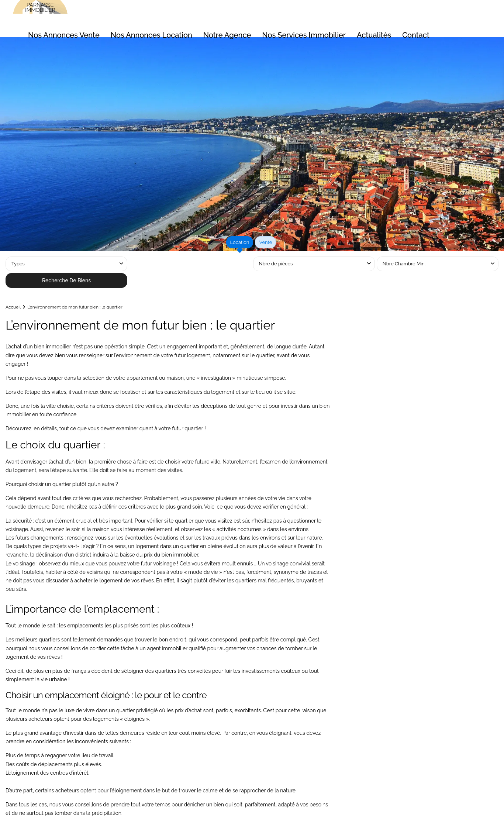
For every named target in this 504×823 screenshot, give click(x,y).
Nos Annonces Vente (64, 35)
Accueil (13, 307)
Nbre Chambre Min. (404, 264)
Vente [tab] (265, 242)
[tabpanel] (252, 273)
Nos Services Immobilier (304, 35)
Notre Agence (227, 35)
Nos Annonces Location (151, 35)
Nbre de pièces (276, 264)
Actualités (374, 35)
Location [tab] (240, 242)
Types (18, 264)
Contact (416, 35)
